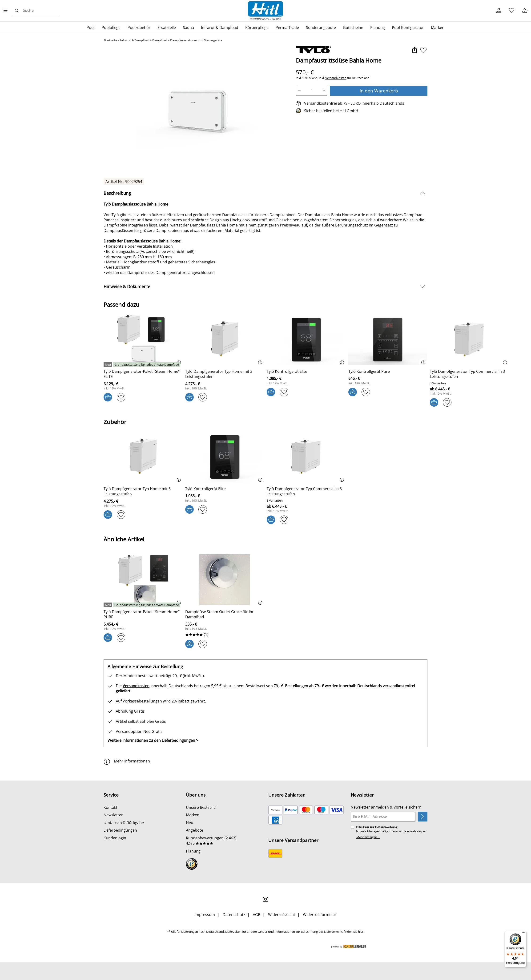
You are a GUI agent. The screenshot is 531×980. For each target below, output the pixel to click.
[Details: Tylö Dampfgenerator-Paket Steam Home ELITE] (143, 365)
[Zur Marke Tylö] (314, 50)
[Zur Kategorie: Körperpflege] (257, 28)
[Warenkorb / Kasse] (525, 11)
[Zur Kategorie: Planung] (378, 28)
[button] (414, 50)
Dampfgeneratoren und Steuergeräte (196, 40)
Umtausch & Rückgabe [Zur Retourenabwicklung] (124, 823)
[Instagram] (265, 899)
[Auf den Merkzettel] (423, 50)
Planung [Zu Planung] (193, 851)
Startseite (110, 40)
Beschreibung (117, 193)
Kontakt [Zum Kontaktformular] (111, 807)
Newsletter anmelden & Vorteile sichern (386, 807)
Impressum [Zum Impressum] (205, 915)
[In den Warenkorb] (108, 397)
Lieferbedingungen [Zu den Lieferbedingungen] (120, 830)
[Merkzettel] (512, 11)
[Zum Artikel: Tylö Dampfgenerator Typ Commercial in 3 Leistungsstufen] (469, 374)
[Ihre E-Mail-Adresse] (383, 817)
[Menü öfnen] (7, 11)
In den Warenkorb (379, 91)
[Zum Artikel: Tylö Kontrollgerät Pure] (369, 371)
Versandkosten (336, 78)
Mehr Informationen (127, 761)
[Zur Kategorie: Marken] (438, 28)
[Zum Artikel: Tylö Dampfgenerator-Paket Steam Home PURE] (143, 614)
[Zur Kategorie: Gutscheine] (353, 28)
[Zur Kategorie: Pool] (91, 28)
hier (361, 932)
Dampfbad (160, 40)
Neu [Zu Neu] (190, 823)
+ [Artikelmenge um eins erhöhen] (324, 91)
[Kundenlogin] (499, 11)
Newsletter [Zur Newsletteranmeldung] (113, 815)
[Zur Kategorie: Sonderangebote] (321, 28)
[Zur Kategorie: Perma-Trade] (287, 28)
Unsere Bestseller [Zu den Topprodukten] (202, 807)
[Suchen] (36, 11)
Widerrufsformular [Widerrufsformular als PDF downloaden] (320, 915)
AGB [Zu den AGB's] (257, 915)
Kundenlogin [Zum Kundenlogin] (115, 838)
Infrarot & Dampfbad (135, 40)
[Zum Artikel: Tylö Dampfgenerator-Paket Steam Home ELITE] (143, 374)
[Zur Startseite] (265, 11)
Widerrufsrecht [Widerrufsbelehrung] (282, 915)
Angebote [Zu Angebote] (195, 830)
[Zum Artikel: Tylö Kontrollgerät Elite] (287, 371)
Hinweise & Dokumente (127, 286)
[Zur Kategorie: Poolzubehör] (139, 28)
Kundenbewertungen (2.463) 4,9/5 (211, 841)
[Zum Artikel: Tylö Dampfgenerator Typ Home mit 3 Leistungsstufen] (225, 340)
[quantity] (312, 91)
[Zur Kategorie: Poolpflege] (111, 28)
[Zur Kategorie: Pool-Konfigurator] (408, 28)
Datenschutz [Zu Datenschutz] (234, 915)
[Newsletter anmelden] (423, 817)
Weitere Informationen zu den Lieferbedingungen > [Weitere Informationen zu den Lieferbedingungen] (153, 740)
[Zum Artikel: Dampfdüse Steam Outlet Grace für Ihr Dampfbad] (225, 614)
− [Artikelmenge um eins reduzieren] (299, 91)
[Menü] (523, 934)
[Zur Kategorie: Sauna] (188, 28)
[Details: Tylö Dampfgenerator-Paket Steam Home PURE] (143, 605)
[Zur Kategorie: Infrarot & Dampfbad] (220, 28)
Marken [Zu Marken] (193, 815)
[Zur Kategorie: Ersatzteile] (167, 28)
